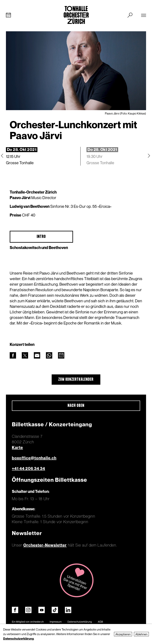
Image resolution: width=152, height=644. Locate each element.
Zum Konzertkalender (76, 380)
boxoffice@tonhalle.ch (34, 458)
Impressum (56, 622)
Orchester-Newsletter (45, 545)
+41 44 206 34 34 (28, 468)
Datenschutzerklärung (80, 622)
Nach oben (76, 406)
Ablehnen (141, 634)
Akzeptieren (123, 634)
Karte (17, 447)
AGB (100, 622)
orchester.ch (37, 622)
